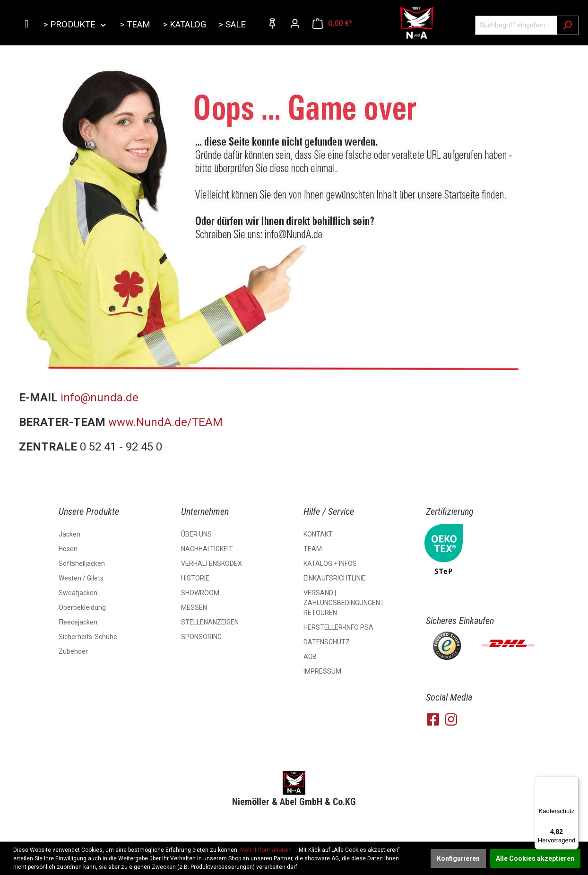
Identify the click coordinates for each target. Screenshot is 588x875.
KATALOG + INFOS (330, 563)
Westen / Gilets (81, 578)
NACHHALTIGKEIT (207, 549)
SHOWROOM (200, 593)
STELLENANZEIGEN (210, 622)
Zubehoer (73, 651)
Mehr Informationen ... (269, 850)
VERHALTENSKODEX (212, 563)
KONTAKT (318, 534)
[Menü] (573, 782)
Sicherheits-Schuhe (88, 637)
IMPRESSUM (322, 671)
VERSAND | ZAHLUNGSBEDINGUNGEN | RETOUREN (343, 603)
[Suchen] (567, 25)
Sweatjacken (78, 593)
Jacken (69, 534)
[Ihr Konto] (295, 24)
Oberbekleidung (82, 607)
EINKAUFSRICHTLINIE (335, 578)
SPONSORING (201, 637)
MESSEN (194, 607)
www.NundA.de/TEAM (167, 422)
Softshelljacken (82, 563)
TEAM (313, 549)
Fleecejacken (78, 622)
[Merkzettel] (272, 24)
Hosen (68, 549)
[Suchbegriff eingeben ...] (516, 25)
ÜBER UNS (196, 534)
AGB (310, 657)
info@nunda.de (99, 398)
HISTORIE (195, 578)
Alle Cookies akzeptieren (535, 858)
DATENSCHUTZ (327, 642)
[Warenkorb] (332, 24)
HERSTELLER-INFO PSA (338, 627)
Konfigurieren (458, 858)
